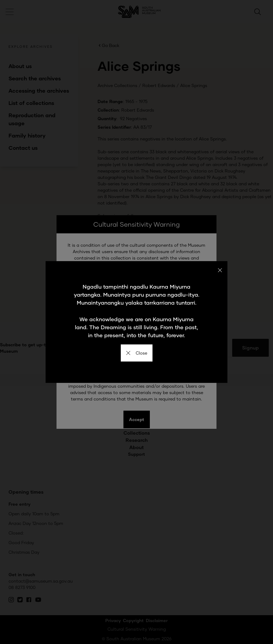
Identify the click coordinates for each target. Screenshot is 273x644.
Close (137, 353)
